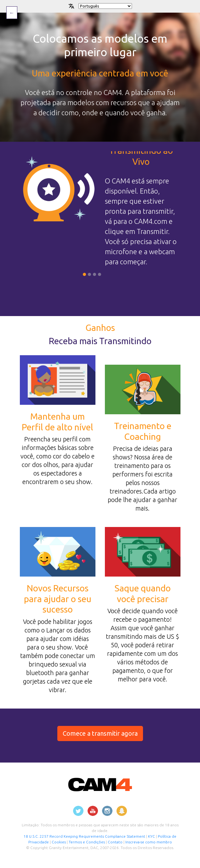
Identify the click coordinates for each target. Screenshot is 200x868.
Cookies (59, 842)
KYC (152, 836)
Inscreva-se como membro (149, 842)
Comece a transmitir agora (100, 733)
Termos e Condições (87, 842)
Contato (115, 842)
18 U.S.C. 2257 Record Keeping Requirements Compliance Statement (84, 836)
